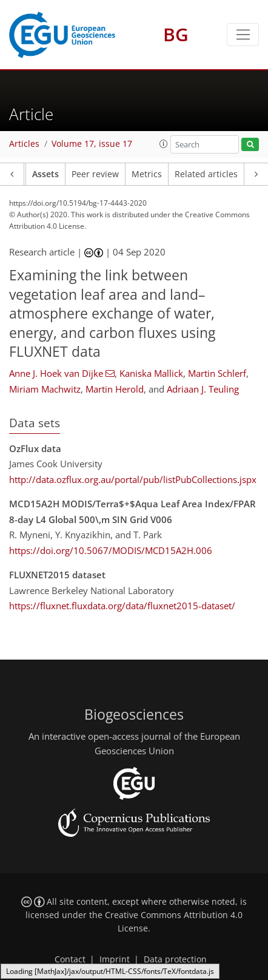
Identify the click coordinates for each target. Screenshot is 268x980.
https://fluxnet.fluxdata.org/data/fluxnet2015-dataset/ (122, 606)
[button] (164, 144)
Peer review (95, 174)
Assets (45, 174)
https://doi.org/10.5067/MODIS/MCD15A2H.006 (111, 550)
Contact (70, 959)
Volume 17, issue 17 (92, 144)
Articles (24, 144)
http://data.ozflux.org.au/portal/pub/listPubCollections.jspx (133, 479)
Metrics (147, 174)
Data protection (175, 959)
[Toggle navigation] (243, 35)
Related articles (206, 174)
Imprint (115, 959)
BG (176, 34)
